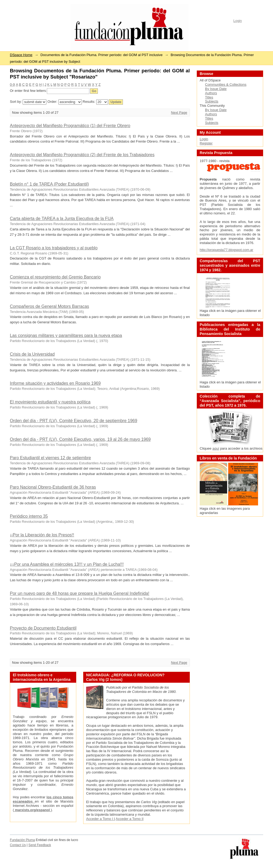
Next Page (179, 113)
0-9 (12, 85)
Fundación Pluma (22, 840)
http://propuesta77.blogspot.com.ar (226, 250)
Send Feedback (40, 845)
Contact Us (18, 845)
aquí (216, 448)
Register (206, 143)
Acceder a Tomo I (100, 819)
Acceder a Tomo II (130, 819)
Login (238, 21)
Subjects (212, 101)
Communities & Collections (226, 85)
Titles (209, 97)
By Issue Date (216, 89)
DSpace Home (21, 55)
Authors (211, 93)
